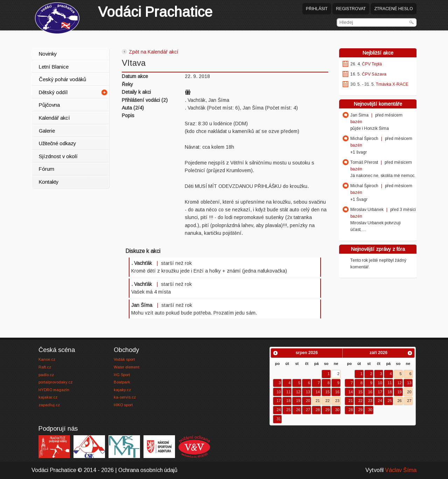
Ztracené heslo (394, 9)
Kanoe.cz (47, 359)
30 (337, 410)
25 (288, 410)
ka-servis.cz (125, 397)
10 (279, 392)
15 (328, 392)
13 (308, 392)
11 (288, 392)
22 (328, 401)
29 (328, 410)
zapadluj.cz (49, 405)
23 (337, 401)
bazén (356, 122)
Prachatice (155, 12)
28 (318, 410)
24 (279, 410)
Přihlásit (317, 9)
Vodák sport (124, 359)
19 (298, 401)
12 (298, 392)
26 (298, 410)
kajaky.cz (122, 390)
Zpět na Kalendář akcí (150, 52)
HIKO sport (123, 405)
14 (318, 392)
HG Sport (122, 375)
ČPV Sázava (374, 74)
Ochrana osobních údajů (148, 470)
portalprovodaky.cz (55, 382)
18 (288, 401)
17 (279, 401)
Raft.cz (45, 367)
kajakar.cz (48, 397)
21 (318, 401)
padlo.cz (46, 375)
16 (337, 392)
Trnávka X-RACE (392, 84)
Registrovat (351, 9)
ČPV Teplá (372, 64)
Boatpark (122, 382)
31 (279, 419)
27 (308, 410)
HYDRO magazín (54, 390)
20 (308, 401)
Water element (127, 367)
